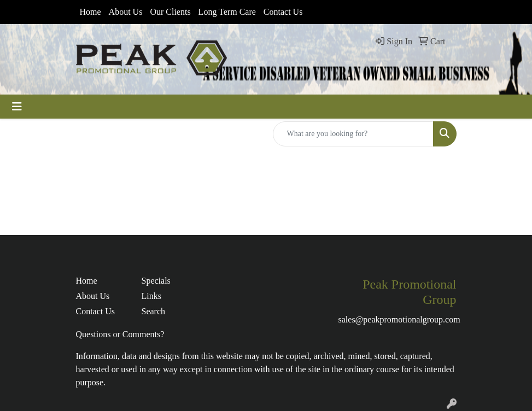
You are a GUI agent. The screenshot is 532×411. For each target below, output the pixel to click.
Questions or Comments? (120, 334)
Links (151, 296)
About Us (126, 12)
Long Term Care (227, 12)
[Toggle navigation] (17, 107)
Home (90, 12)
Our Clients (170, 12)
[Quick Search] (353, 134)
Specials (156, 281)
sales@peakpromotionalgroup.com (399, 319)
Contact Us (283, 12)
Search (154, 311)
